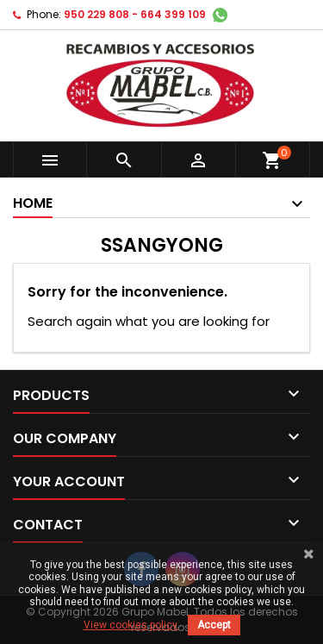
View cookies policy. (131, 625)
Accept (214, 625)
